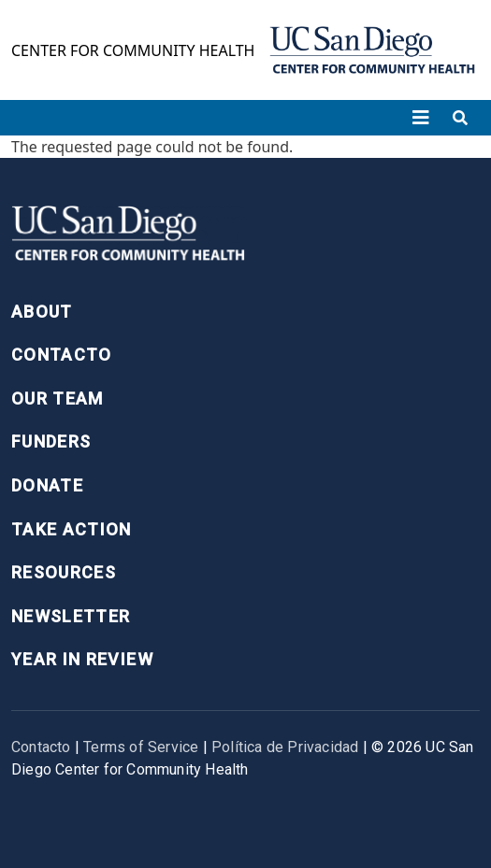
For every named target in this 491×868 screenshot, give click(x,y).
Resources (64, 572)
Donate (47, 485)
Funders (51, 441)
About (42, 312)
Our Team (58, 398)
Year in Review (82, 659)
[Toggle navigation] (421, 118)
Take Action (72, 529)
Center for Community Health (133, 50)
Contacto (62, 355)
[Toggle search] (460, 118)
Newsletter (71, 616)
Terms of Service (141, 747)
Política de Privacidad (285, 747)
